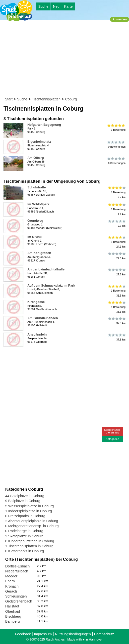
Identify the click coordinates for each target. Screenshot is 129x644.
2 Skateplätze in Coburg (24, 536)
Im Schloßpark (38, 204)
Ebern (10, 581)
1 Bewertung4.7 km (116, 209)
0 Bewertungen (116, 144)
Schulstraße (37, 187)
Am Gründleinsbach (43, 318)
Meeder (11, 576)
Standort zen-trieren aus (112, 431)
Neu (56, 6)
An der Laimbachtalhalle (46, 269)
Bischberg (13, 616)
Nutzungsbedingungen (73, 634)
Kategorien (112, 439)
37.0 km (116, 321)
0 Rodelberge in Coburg (24, 531)
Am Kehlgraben (39, 253)
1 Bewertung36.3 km (116, 307)
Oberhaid (13, 611)
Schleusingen (16, 596)
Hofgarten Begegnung (44, 125)
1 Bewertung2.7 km (116, 193)
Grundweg (35, 221)
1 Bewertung (116, 128)
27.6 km (116, 272)
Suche (43, 6)
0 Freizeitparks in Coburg (25, 516)
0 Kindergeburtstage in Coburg (30, 541)
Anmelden (120, 19)
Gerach (11, 591)
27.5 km (116, 256)
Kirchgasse (36, 302)
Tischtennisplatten (46, 99)
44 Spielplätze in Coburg (25, 496)
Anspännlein (37, 334)
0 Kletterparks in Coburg (25, 551)
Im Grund (34, 237)
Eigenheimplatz (39, 142)
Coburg (71, 99)
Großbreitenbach (19, 601)
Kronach (12, 586)
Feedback (23, 634)
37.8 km (116, 337)
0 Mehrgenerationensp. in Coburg (32, 526)
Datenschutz (104, 634)
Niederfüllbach (17, 571)
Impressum (43, 634)
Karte (68, 6)
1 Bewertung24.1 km (116, 242)
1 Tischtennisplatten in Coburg (29, 546)
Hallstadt (12, 606)
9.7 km (116, 223)
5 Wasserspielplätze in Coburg (30, 506)
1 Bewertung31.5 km (116, 291)
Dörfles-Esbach (17, 566)
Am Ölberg (36, 158)
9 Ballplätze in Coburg (23, 501)
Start (9, 99)
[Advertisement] (66, 59)
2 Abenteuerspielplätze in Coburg (32, 521)
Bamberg (12, 621)
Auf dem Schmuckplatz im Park (51, 285)
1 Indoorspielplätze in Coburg (29, 511)
